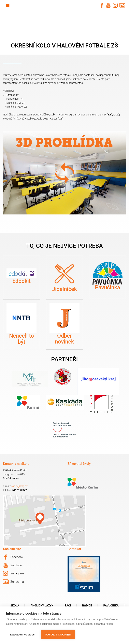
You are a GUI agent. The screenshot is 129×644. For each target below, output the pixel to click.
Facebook (13, 557)
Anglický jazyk (42, 606)
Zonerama (13, 582)
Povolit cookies (58, 635)
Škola (15, 606)
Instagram (13, 574)
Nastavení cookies (22, 635)
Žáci (68, 606)
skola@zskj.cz (19, 486)
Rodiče (87, 606)
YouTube (13, 565)
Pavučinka (111, 606)
